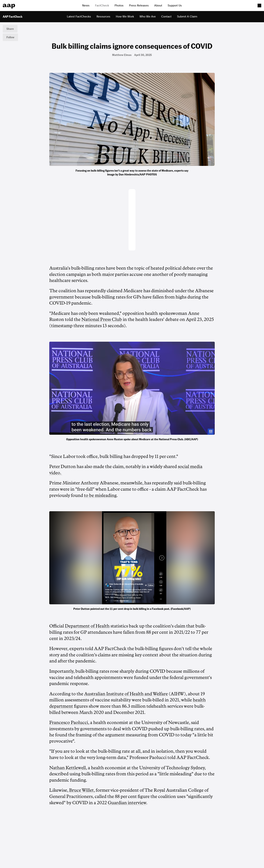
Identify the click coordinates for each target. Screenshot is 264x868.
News (86, 6)
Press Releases (139, 6)
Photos (119, 6)
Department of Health (87, 626)
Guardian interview (127, 803)
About (158, 6)
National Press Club (102, 319)
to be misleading (100, 495)
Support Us (175, 6)
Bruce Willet (81, 790)
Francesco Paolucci (69, 723)
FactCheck (102, 6)
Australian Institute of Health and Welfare (126, 694)
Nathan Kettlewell (68, 768)
